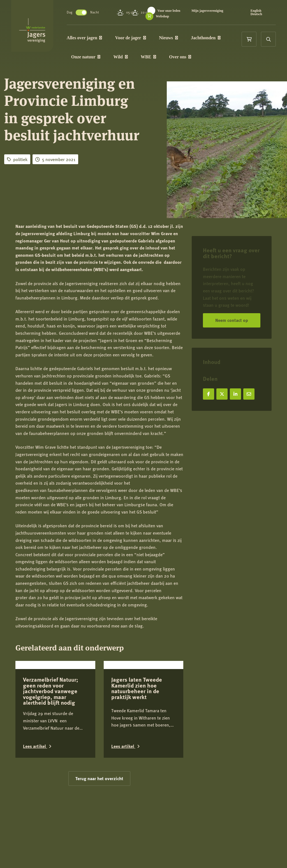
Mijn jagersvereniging (176, 16)
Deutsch (259, 14)
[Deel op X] (222, 394)
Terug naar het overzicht (99, 819)
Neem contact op (232, 320)
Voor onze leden (179, 11)
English (259, 11)
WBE (158, 59)
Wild (131, 59)
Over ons (190, 59)
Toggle (91, 12)
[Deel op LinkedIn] (235, 394)
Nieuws (178, 38)
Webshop (215, 16)
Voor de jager (141, 38)
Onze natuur (96, 59)
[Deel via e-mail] (249, 394)
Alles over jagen (95, 38)
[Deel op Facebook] (209, 394)
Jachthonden (216, 38)
